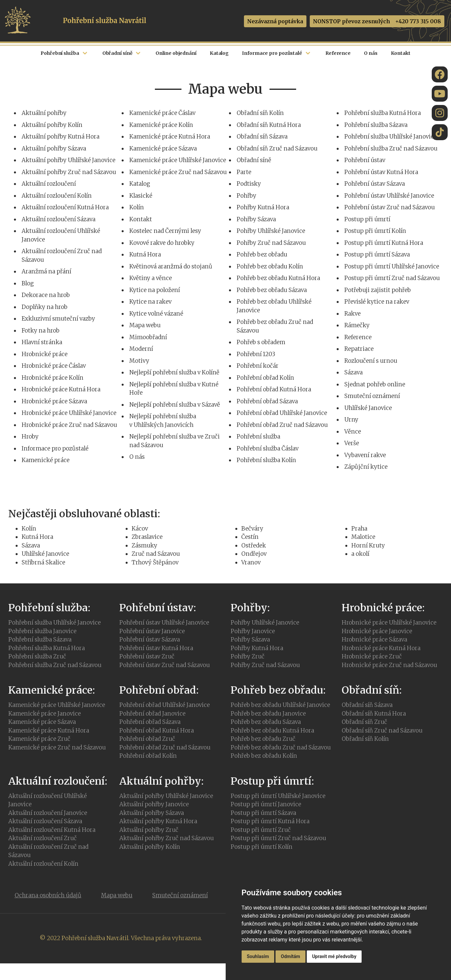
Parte (244, 172)
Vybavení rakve (365, 455)
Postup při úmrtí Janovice (266, 804)
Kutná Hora (145, 254)
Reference (358, 337)
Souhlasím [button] (258, 956)
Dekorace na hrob (46, 295)
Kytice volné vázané (156, 314)
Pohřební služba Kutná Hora (383, 113)
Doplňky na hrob (45, 307)
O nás (137, 457)
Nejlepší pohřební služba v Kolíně (174, 372)
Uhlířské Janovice (368, 408)
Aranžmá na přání (46, 271)
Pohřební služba (258, 437)
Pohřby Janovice (253, 631)
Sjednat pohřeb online (375, 384)
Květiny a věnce (151, 278)
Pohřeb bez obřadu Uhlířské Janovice (280, 705)
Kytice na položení (155, 290)
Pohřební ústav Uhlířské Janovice (389, 196)
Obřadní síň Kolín (260, 113)
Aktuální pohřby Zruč (149, 830)
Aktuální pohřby (44, 113)
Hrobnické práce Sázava (54, 401)
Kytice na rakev (150, 302)
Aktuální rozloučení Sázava (58, 219)
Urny (351, 420)
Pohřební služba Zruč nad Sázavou (391, 148)
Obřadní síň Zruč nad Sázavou (277, 148)
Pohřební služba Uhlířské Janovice (391, 137)
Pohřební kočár (258, 366)
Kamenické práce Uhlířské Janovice (178, 160)
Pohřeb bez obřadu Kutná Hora (278, 278)
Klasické (141, 196)
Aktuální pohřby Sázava (54, 148)
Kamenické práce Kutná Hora (170, 137)
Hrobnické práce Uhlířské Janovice (69, 413)
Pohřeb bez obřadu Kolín (270, 266)
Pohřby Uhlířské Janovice (271, 231)
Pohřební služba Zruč (37, 656)
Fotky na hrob (41, 331)
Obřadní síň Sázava (262, 137)
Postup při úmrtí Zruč (261, 830)
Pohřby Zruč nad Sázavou (271, 243)
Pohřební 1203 (256, 354)
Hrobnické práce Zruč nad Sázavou (69, 425)
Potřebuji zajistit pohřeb (378, 290)
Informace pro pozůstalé (55, 448)
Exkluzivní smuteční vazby (58, 319)
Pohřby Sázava (256, 219)
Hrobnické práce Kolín (53, 378)
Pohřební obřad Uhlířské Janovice (282, 413)
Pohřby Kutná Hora (263, 207)
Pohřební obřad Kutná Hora (274, 389)
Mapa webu (145, 325)
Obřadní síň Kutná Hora (269, 125)
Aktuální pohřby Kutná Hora (60, 137)
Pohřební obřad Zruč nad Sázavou (282, 425)
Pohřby (246, 196)
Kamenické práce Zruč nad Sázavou (178, 172)
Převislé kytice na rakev (377, 302)
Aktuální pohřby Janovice (154, 804)
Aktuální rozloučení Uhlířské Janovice (48, 800)
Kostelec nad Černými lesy (165, 231)
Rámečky (357, 325)
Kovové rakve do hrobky (162, 243)
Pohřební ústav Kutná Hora (381, 172)
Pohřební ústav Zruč (147, 656)
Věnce (353, 432)
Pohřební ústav (365, 160)
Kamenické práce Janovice (45, 714)
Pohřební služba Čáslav (268, 448)
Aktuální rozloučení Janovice (48, 813)
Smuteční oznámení (372, 396)
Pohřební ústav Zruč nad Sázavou (390, 207)
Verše (352, 443)
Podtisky (249, 184)
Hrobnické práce (45, 354)
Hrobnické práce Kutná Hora (61, 389)
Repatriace (359, 349)
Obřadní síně (254, 160)
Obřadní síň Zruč (364, 722)
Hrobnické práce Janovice (377, 631)
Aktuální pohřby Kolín (52, 125)
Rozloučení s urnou (371, 361)
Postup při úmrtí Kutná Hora (384, 243)
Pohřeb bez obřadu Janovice (268, 714)
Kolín (137, 207)
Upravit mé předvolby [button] (334, 956)
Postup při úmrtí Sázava (377, 254)
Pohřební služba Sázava (376, 125)
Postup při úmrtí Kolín (375, 231)
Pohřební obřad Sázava (267, 401)
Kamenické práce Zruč (39, 739)
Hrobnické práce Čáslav (54, 366)
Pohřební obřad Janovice (152, 714)
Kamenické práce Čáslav (162, 113)
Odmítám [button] (290, 956)
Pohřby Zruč (248, 656)
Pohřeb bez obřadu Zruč (263, 739)
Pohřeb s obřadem (261, 342)
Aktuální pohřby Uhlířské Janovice (68, 160)
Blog (28, 283)
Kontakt (141, 219)
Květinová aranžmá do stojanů (171, 266)
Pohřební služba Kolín (266, 460)
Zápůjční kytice (366, 467)
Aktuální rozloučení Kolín (57, 196)
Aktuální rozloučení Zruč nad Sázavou (48, 851)
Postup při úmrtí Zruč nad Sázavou (392, 278)
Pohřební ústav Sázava (375, 184)
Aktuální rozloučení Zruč (43, 838)
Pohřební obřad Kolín (265, 378)
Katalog (140, 184)
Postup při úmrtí (367, 219)
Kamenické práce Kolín (161, 125)
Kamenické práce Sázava (163, 148)
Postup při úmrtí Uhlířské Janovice (392, 266)
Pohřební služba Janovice (42, 631)
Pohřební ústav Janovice (152, 631)
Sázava (353, 372)
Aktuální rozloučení (49, 184)
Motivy (139, 361)
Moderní (141, 349)
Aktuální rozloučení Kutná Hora (65, 207)
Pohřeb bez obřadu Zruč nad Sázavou (281, 747)
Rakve (352, 314)
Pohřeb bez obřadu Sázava (272, 290)
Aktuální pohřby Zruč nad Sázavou (69, 172)
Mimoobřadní (148, 337)
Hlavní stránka (42, 342)
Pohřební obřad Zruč (147, 739)
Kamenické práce (46, 460)
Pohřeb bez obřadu (262, 254)
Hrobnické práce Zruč (372, 656)
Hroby (30, 437)
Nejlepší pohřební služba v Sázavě (175, 405)
